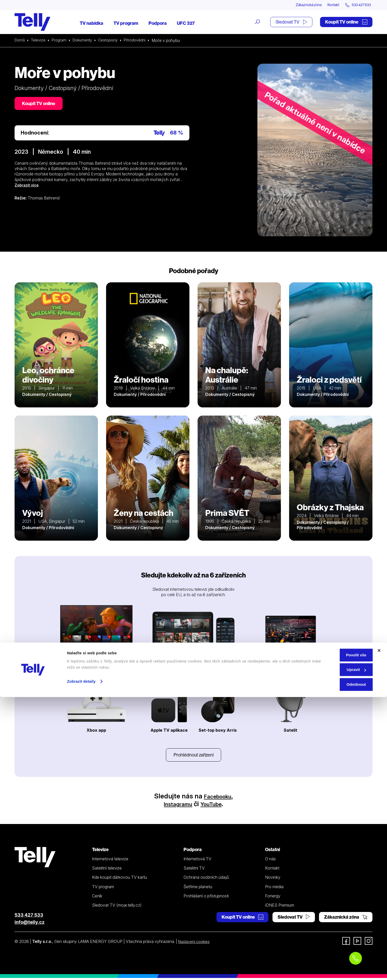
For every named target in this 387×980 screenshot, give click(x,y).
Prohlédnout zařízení (193, 756)
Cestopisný (113, 41)
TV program (126, 24)
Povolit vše (331, 938)
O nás (270, 861)
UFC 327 (186, 24)
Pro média (274, 888)
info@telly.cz (30, 924)
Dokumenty (86, 41)
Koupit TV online (346, 22)
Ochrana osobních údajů (206, 879)
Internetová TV (197, 861)
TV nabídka (92, 24)
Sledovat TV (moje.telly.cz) (117, 907)
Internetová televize (110, 861)
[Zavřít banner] (379, 933)
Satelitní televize (107, 870)
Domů (20, 41)
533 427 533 (29, 917)
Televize (40, 41)
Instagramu (175, 806)
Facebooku (218, 798)
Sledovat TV (291, 22)
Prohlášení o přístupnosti (206, 898)
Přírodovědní (141, 41)
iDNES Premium (280, 907)
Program (61, 41)
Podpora (158, 24)
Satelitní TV (194, 870)
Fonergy (273, 898)
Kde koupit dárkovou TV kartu (119, 879)
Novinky (273, 879)
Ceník (97, 898)
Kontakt (327, 5)
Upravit (332, 953)
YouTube (215, 806)
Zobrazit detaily (81, 964)
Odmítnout (331, 967)
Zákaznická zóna (298, 5)
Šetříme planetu (198, 888)
